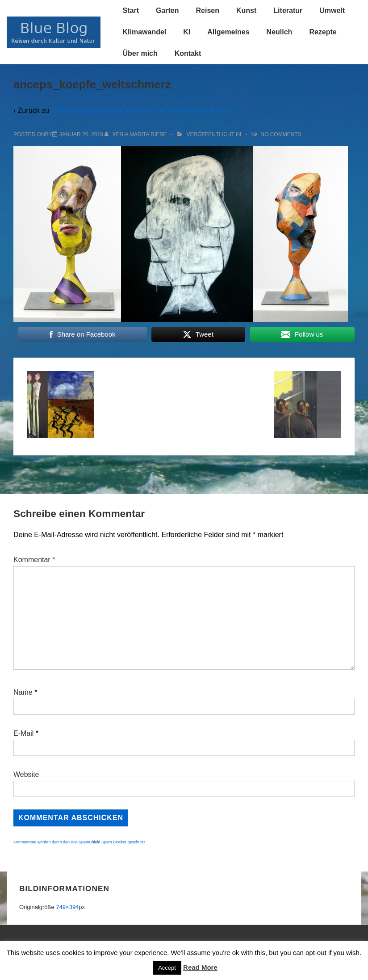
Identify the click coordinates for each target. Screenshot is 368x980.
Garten (167, 10)
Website (26, 774)
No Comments (281, 134)
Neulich (280, 32)
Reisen (208, 10)
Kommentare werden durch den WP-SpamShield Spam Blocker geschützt (79, 842)
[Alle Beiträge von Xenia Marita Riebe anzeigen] (136, 134)
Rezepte (323, 32)
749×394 (67, 907)
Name (23, 692)
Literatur (288, 10)
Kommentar (34, 560)
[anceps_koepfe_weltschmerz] (81, 134)
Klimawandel (145, 32)
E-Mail (23, 733)
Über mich (140, 53)
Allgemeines (228, 32)
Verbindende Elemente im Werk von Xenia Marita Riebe (139, 111)
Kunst (246, 10)
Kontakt (188, 53)
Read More (200, 967)
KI (187, 32)
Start (131, 10)
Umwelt (332, 10)
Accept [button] (167, 968)
